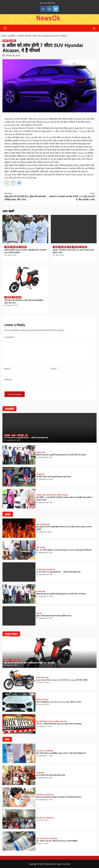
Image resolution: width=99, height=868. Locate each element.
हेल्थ (52, 751)
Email (54, 369)
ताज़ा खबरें (14, 247)
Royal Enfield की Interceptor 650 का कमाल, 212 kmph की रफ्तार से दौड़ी (62, 680)
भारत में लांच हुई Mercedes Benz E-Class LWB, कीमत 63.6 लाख (59, 702)
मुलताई (48, 524)
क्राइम (14, 435)
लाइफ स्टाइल (17, 297)
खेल (7, 247)
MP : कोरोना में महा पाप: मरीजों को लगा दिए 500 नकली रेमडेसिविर (57, 841)
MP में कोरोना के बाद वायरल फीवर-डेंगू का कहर (51, 775)
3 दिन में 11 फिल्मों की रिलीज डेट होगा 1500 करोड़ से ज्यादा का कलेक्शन (59, 724)
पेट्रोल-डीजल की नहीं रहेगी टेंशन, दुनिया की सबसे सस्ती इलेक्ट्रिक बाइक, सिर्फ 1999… (27, 196)
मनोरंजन (50, 721)
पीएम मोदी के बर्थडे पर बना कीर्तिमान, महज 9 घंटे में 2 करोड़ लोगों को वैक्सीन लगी (61, 753)
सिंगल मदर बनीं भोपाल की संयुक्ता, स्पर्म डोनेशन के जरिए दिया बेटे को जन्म (59, 797)
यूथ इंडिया (13, 41)
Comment (10, 337)
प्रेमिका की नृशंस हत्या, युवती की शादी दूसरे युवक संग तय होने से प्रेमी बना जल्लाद (61, 455)
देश (69, 247)
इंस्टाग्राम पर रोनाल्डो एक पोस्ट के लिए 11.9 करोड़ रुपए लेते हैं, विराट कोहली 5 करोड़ (72, 196)
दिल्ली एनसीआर (57, 495)
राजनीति (48, 751)
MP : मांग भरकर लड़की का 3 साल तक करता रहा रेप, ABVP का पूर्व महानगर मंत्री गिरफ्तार (64, 550)
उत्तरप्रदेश (7, 435)
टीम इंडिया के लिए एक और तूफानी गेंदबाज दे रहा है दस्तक (54, 477)
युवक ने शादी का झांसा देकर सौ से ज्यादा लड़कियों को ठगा (54, 616)
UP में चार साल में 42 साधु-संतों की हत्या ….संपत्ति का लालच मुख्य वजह (26, 438)
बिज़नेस (5, 41)
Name (8, 369)
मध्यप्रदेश (65, 495)
